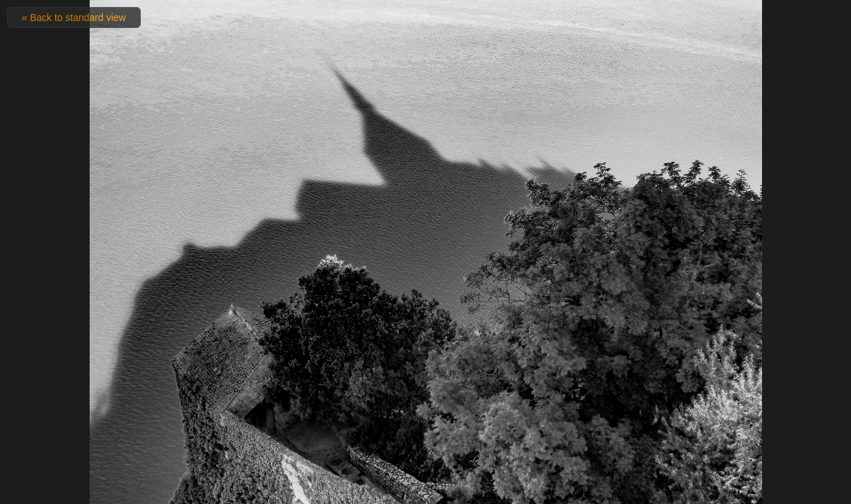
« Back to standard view (74, 17)
